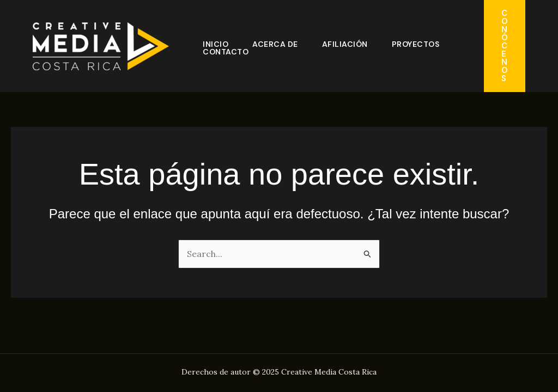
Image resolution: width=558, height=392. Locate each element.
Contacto (226, 52)
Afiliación (345, 44)
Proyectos (416, 44)
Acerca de (275, 44)
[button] (505, 46)
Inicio (216, 44)
